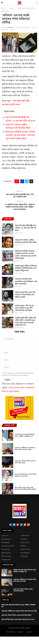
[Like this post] (17, 181)
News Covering (6, 556)
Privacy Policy (25, 543)
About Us (21, 632)
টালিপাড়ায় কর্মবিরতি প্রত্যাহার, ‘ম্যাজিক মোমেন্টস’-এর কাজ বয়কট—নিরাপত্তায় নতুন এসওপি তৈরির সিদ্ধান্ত (20, 135)
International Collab (8, 546)
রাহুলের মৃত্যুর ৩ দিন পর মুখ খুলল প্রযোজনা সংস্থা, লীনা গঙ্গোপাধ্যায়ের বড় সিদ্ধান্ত (24, 308)
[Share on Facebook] (22, 181)
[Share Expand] (31, 181)
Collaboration (25, 536)
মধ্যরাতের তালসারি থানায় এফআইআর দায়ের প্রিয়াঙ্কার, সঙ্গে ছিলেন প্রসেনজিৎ (26, 281)
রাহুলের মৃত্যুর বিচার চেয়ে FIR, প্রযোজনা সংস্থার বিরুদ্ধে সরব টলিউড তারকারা (25, 295)
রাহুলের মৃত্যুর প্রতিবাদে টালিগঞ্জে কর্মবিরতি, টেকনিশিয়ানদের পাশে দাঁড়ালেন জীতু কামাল (26, 268)
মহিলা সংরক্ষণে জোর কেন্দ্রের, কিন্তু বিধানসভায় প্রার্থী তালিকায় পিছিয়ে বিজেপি (25, 488)
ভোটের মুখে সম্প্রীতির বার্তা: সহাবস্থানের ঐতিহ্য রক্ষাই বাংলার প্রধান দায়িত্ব (25, 449)
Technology (24, 556)
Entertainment (25, 553)
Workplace (24, 539)
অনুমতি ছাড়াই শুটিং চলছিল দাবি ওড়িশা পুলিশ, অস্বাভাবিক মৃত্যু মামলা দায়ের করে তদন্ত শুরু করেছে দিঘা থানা (26, 321)
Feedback (23, 546)
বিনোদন (12, 8)
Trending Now (6, 560)
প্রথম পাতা (3, 8)
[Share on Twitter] (27, 181)
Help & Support (6, 553)
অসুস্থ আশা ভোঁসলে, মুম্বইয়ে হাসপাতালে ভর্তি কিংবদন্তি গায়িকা (18, 126)
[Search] (37, 3)
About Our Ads (25, 549)
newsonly (11, 28)
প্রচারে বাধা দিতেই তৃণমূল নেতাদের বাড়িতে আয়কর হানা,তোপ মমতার (25, 475)
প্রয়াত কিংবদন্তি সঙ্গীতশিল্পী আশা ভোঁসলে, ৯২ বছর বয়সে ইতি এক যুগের (20, 119)
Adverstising (5, 543)
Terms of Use (5, 549)
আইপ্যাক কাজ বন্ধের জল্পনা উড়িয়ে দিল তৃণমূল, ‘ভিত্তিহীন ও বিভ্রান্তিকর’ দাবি (25, 435)
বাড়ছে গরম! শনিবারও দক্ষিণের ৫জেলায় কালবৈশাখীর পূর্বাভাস (25, 462)
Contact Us (5, 536)
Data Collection (6, 539)
